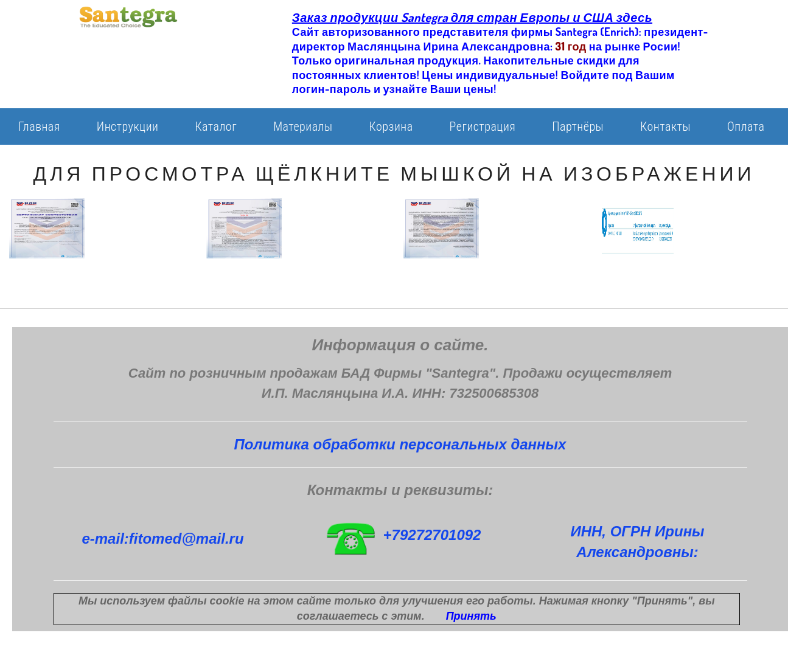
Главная (39, 126)
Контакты (665, 126)
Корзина (391, 126)
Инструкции (128, 126)
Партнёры (578, 126)
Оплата (746, 126)
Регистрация (483, 126)
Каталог (216, 126)
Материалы (303, 126)
